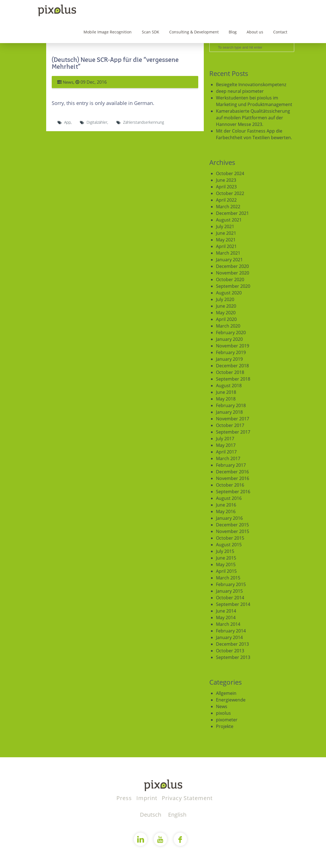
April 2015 (226, 571)
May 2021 (226, 240)
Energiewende (231, 700)
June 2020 (226, 306)
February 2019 (231, 352)
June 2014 (226, 611)
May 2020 (226, 313)
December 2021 (232, 213)
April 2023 (226, 187)
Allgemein (226, 693)
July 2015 (225, 551)
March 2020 (228, 326)
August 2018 (229, 386)
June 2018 (226, 392)
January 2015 (229, 591)
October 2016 (230, 485)
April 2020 (226, 319)
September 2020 (233, 286)
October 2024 (230, 173)
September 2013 (233, 657)
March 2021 (228, 253)
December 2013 (232, 644)
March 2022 (228, 207)
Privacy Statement (187, 798)
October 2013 (230, 651)
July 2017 (225, 439)
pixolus (223, 713)
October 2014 (230, 598)
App (67, 122)
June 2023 (226, 180)
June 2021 (226, 233)
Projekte (225, 726)
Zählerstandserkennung (144, 122)
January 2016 (229, 518)
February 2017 (231, 465)
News (68, 82)
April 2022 (226, 200)
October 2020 (230, 279)
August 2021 (229, 220)
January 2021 (229, 260)
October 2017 (230, 425)
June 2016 (226, 505)
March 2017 (228, 458)
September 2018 (233, 379)
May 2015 (226, 564)
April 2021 (226, 246)
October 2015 (230, 538)
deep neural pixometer (240, 91)
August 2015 (229, 545)
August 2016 (229, 498)
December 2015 (232, 525)
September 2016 (233, 492)
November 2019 (233, 346)
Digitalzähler (97, 122)
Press (125, 798)
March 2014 (228, 624)
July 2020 (225, 299)
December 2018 (232, 366)
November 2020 (233, 273)
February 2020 (231, 333)
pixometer (227, 720)
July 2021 (225, 226)
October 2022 (230, 193)
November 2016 (233, 478)
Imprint (148, 798)
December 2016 (232, 472)
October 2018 (230, 372)
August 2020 (229, 293)
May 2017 (226, 445)
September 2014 (233, 604)
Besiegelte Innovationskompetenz (251, 85)
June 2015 (226, 558)
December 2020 (232, 266)
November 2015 (233, 531)
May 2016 (226, 511)
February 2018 (231, 405)
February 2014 (231, 631)
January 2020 (229, 339)
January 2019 (229, 359)
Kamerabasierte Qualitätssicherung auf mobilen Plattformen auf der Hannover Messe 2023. (253, 118)
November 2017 (233, 419)
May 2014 (226, 618)
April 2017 (226, 452)
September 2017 (233, 432)
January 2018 (229, 412)
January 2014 (229, 637)
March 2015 (228, 578)
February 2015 (231, 584)
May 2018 (226, 399)
